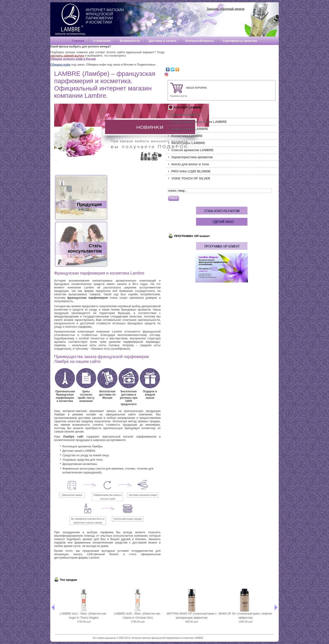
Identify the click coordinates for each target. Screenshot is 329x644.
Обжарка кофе (60, 65)
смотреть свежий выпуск (67, 56)
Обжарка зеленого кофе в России (73, 59)
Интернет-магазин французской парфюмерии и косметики (105, 16)
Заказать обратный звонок (226, 9)
